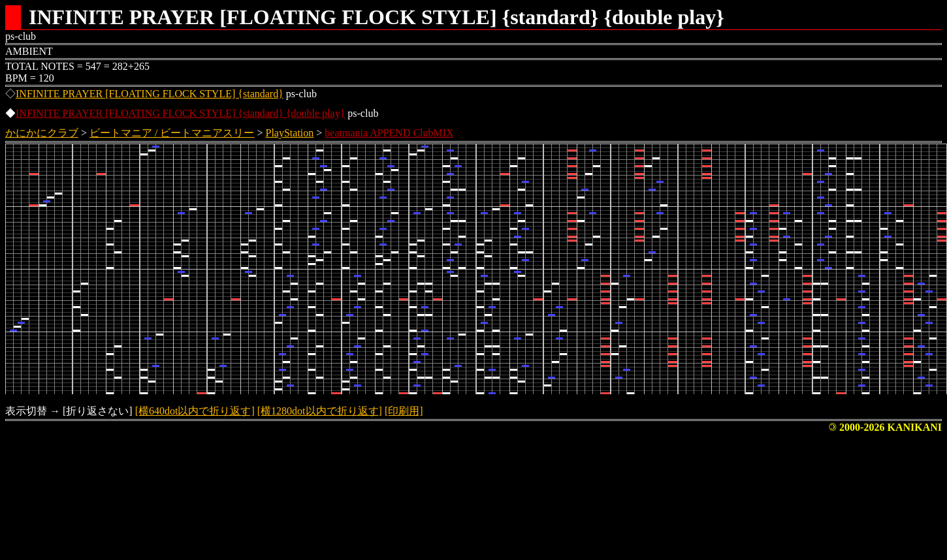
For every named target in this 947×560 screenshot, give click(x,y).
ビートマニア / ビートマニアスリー (172, 133)
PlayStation (290, 133)
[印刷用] (404, 411)
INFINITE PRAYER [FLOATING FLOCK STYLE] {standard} (150, 94)
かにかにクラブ (42, 133)
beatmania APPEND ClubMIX (389, 133)
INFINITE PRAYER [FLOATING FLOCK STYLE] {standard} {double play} (180, 113)
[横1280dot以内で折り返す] (320, 411)
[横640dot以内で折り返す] (195, 411)
